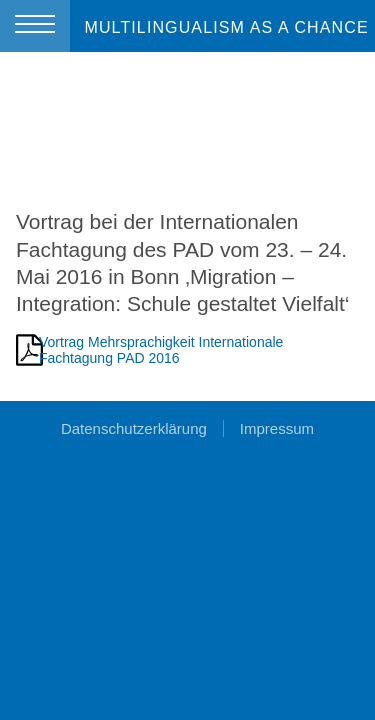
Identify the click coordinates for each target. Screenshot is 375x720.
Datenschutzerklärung (134, 428)
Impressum (277, 428)
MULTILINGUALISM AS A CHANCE (226, 27)
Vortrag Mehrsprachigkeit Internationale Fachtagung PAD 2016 (161, 350)
